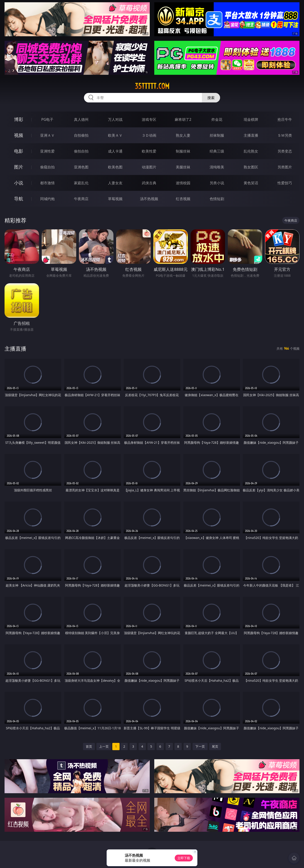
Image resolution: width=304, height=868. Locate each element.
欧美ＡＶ (115, 135)
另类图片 (285, 167)
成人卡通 (115, 151)
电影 (19, 151)
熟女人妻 (183, 135)
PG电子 (47, 119)
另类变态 (285, 151)
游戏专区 (149, 119)
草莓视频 (115, 199)
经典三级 (217, 151)
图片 (19, 167)
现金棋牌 (251, 119)
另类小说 (217, 183)
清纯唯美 (217, 167)
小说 (19, 183)
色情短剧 (217, 199)
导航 (19, 199)
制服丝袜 (183, 151)
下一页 (200, 746)
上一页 (104, 746)
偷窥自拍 (47, 167)
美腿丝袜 (183, 167)
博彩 (19, 119)
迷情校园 (183, 183)
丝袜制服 (217, 135)
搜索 (211, 98)
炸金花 (217, 119)
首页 (89, 746)
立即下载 (184, 858)
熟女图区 (251, 167)
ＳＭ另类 (285, 135)
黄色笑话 (251, 183)
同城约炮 (47, 199)
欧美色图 (115, 167)
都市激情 (47, 183)
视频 (19, 135)
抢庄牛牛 (285, 119)
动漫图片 (149, 167)
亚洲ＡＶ (47, 135)
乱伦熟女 (251, 151)
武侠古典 (149, 183)
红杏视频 (183, 199)
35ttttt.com (152, 86)
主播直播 (251, 135)
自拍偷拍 (81, 135)
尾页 (215, 746)
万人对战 (115, 119)
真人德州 (81, 119)
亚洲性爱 (47, 151)
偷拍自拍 (81, 151)
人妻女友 (115, 183)
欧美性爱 (149, 151)
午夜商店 (81, 199)
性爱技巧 (285, 183)
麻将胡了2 (183, 119)
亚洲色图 (81, 167)
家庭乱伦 (81, 183)
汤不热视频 (149, 199)
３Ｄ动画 (149, 135)
